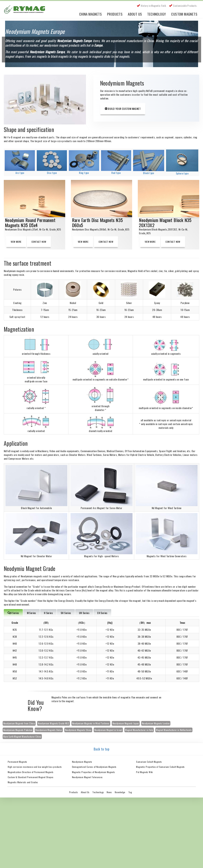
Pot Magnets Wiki (144, 772)
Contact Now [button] (39, 242)
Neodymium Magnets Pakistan (18, 730)
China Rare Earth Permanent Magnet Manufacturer (26, 10)
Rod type (116, 173)
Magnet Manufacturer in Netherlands (174, 730)
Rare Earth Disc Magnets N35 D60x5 (97, 222)
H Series (48, 613)
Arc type (20, 173)
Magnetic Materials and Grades (23, 782)
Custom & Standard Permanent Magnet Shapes (31, 777)
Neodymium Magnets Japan (126, 723)
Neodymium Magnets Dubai (49, 730)
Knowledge (120, 792)
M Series (31, 613)
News (109, 792)
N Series (13, 613)
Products (115, 14)
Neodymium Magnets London (156, 723)
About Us (135, 14)
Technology (157, 14)
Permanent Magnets (17, 762)
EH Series (102, 613)
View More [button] (16, 242)
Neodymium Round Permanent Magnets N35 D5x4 (30, 222)
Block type (149, 173)
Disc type (52, 173)
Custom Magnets (184, 14)
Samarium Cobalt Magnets (149, 762)
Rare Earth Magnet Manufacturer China (22, 736)
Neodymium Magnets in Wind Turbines (91, 723)
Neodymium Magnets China (78, 730)
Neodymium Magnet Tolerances (87, 777)
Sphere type (182, 173)
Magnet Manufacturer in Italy (139, 730)
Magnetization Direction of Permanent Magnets (31, 772)
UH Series (84, 613)
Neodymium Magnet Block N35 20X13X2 (165, 222)
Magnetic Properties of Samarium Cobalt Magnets (160, 767)
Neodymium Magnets (82, 762)
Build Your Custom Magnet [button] (123, 109)
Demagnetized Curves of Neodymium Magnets (94, 767)
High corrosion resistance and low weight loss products (35, 767)
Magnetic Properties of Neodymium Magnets (93, 772)
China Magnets (90, 14)
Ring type (84, 173)
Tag (130, 792)
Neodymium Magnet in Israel (108, 730)
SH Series (66, 613)
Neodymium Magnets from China (19, 723)
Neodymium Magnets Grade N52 (54, 723)
